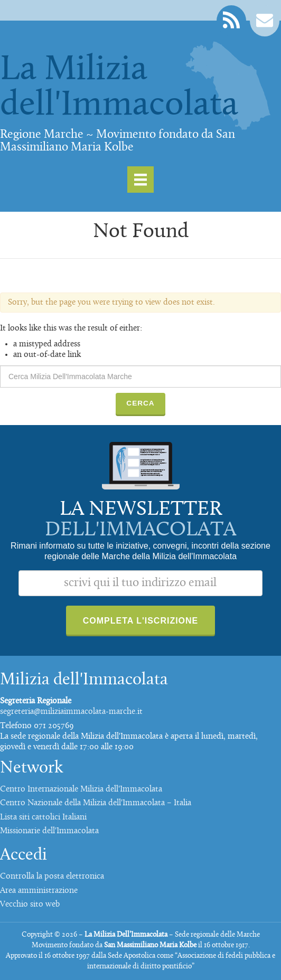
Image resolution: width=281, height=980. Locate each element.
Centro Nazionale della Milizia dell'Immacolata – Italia (96, 803)
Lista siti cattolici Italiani (43, 817)
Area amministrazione (39, 891)
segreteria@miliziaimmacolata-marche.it (71, 712)
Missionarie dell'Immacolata (49, 831)
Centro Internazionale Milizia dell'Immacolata (81, 789)
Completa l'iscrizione (141, 621)
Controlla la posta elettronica (52, 877)
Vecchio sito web (30, 904)
